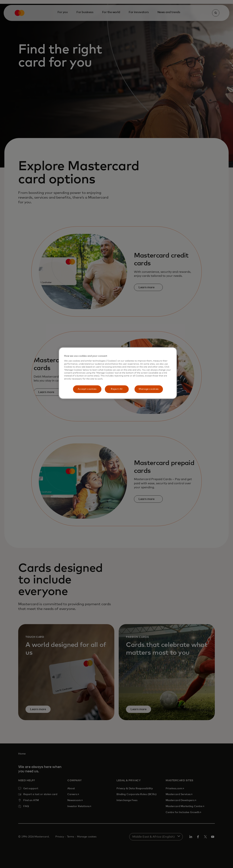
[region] (118, 373)
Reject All (117, 389)
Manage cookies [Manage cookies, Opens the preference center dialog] (149, 389)
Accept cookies (87, 389)
